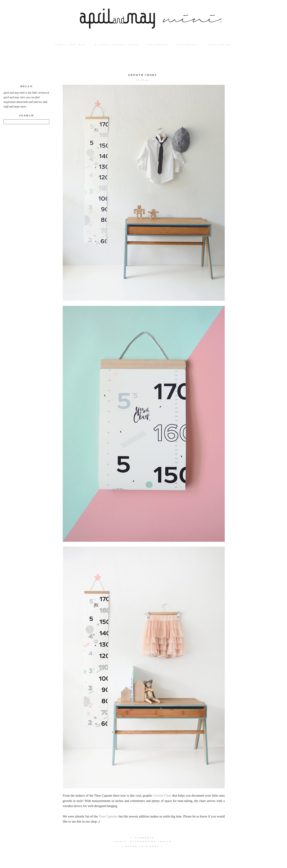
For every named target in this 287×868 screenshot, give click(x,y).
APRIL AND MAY (71, 45)
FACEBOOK (159, 45)
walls (166, 841)
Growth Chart (142, 75)
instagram (220, 45)
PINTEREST (189, 45)
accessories (143, 841)
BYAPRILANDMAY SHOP (117, 45)
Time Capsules (108, 816)
